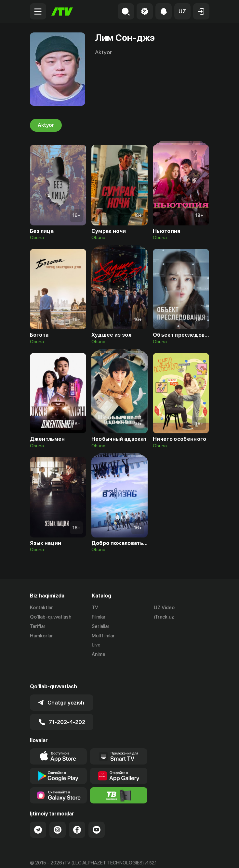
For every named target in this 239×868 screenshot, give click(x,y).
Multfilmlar (103, 636)
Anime (99, 654)
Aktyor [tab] (46, 125)
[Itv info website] (119, 778)
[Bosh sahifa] (62, 12)
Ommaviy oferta (48, 856)
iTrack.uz (164, 617)
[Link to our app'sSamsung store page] (59, 778)
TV (95, 608)
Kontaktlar (41, 608)
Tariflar (38, 626)
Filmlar (99, 617)
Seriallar (101, 626)
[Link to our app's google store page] (59, 758)
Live (96, 645)
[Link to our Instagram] (58, 812)
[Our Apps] (119, 739)
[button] (182, 11)
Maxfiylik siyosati (92, 856)
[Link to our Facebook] (77, 812)
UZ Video (164, 608)
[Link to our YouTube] (97, 812)
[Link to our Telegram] (38, 812)
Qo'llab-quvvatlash (51, 617)
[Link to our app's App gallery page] (119, 758)
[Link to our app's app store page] (59, 739)
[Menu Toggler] (38, 11)
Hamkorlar (41, 636)
